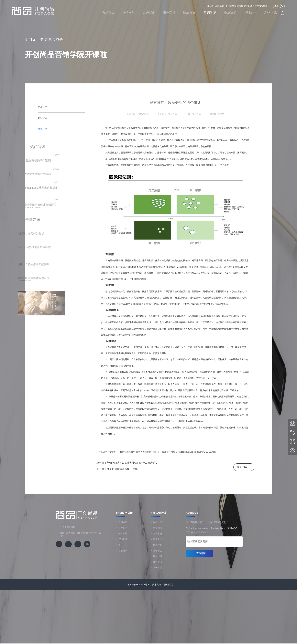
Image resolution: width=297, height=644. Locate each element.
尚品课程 (42, 107)
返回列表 (242, 467)
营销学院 (210, 12)
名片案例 (122, 528)
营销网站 (128, 12)
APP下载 (271, 12)
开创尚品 (122, 522)
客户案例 (149, 12)
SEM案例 (122, 539)
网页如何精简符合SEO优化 (122, 469)
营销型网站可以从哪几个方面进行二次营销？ (132, 463)
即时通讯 (250, 12)
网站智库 (42, 118)
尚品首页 (108, 12)
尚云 (120, 545)
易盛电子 (122, 551)
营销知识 (42, 129)
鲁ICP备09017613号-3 (138, 585)
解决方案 (189, 12)
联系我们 (230, 12)
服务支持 (169, 12)
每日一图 (122, 533)
